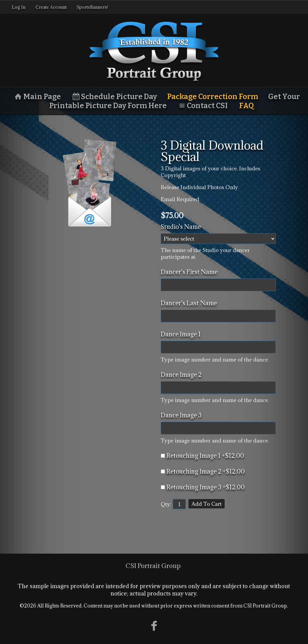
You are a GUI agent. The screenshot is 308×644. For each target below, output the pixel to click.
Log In (19, 7)
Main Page (37, 97)
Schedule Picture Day (114, 97)
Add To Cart (207, 504)
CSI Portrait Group (153, 566)
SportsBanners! (92, 7)
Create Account (51, 7)
